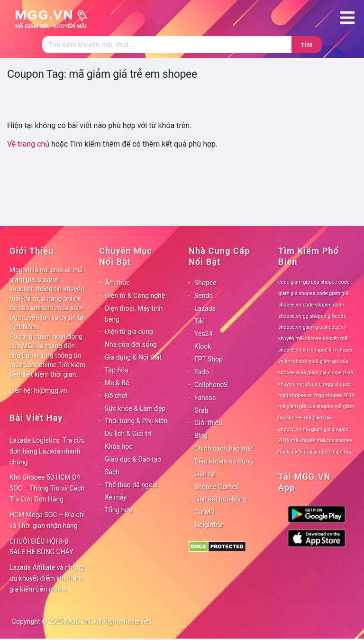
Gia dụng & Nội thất (133, 357)
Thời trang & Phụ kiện (136, 421)
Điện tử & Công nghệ (135, 296)
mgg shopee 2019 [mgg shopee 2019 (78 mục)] (334, 395)
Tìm (306, 45)
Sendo (204, 296)
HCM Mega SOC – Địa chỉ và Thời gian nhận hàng (47, 520)
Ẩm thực (117, 283)
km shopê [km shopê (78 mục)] (296, 361)
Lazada (205, 308)
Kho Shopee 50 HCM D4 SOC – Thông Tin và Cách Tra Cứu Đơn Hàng (47, 488)
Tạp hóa (117, 370)
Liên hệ (205, 474)
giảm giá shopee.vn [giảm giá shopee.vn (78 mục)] (325, 327)
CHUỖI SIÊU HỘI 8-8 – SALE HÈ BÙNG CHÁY (42, 547)
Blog (201, 436)
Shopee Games (217, 487)
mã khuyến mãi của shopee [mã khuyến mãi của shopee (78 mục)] (322, 441)
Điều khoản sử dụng (224, 461)
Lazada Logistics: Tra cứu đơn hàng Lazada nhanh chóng (47, 451)
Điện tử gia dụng (129, 332)
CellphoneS (211, 385)
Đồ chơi (116, 396)
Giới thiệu (208, 423)
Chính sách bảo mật (224, 448)
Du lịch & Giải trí (128, 434)
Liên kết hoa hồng (220, 499)
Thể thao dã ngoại (131, 485)
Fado (202, 372)
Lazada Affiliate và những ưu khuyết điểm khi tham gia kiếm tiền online (47, 578)
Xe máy (116, 497)
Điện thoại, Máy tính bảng (134, 314)
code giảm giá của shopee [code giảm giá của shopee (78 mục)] (308, 282)
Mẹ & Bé (117, 383)
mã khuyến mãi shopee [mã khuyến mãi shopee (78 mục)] (304, 452)
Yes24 (203, 334)
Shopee (205, 283)
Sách (112, 472)
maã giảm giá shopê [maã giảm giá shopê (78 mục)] (319, 373)
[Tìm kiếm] (167, 45)
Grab (201, 410)
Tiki (200, 321)
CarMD (205, 512)
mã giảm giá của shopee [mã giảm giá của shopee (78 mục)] (306, 406)
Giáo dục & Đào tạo (133, 459)
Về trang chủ (28, 144)
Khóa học (119, 446)
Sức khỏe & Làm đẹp (135, 408)
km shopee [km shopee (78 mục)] (315, 350)
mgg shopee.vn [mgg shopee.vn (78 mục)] (296, 395)
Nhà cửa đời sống (131, 344)
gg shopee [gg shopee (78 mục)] (314, 316)
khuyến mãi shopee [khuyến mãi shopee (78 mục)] (300, 339)
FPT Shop (209, 359)
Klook (203, 346)
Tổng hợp (118, 510)
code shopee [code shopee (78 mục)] (317, 305)
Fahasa (205, 398)
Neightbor (209, 525)
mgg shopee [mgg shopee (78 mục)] (337, 384)
